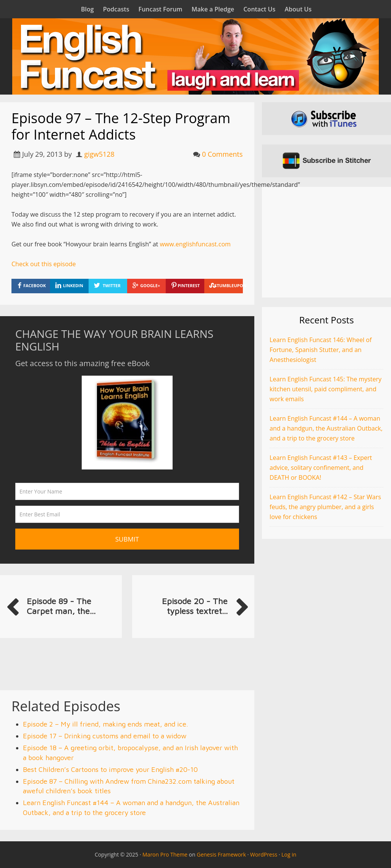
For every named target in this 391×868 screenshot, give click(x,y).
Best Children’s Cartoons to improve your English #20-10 (110, 769)
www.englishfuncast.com (195, 244)
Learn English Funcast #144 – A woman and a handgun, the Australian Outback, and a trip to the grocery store (326, 428)
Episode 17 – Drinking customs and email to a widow (105, 736)
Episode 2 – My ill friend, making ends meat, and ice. (106, 724)
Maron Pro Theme (165, 854)
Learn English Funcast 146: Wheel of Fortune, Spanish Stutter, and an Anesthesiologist (321, 350)
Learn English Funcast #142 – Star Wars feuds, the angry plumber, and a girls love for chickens (325, 507)
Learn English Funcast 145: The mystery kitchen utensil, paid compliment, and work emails (326, 389)
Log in (289, 854)
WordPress (264, 854)
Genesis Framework (221, 854)
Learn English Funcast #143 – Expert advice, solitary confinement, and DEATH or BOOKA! (321, 468)
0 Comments (222, 154)
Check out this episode (44, 264)
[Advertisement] (326, 242)
